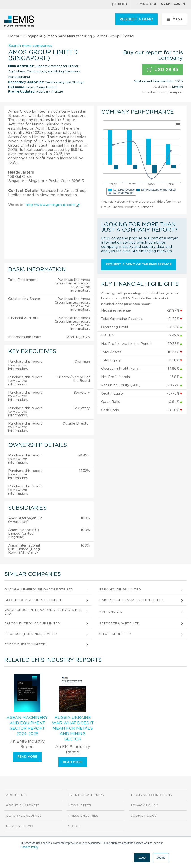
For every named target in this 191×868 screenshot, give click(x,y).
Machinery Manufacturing (70, 36)
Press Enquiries (83, 816)
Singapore (33, 36)
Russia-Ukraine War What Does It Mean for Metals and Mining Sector (73, 729)
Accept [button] (142, 858)
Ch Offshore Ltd (115, 634)
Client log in (173, 4)
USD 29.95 (162, 70)
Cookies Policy (29, 847)
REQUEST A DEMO (136, 19)
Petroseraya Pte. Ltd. (119, 623)
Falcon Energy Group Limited (32, 623)
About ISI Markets (23, 805)
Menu (174, 19)
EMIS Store (144, 4)
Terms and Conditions (151, 795)
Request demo (19, 826)
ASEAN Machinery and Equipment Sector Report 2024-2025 (27, 726)
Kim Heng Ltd (111, 612)
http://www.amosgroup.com (52, 205)
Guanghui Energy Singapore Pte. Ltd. (39, 590)
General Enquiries (24, 816)
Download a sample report (162, 92)
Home (14, 36)
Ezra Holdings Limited (120, 590)
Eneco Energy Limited (25, 644)
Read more (27, 757)
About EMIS (16, 795)
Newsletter (80, 805)
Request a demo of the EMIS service (139, 265)
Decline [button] (161, 858)
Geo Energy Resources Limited (33, 600)
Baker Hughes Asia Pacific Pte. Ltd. (131, 600)
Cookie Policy (143, 816)
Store (74, 826)
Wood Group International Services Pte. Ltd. (43, 612)
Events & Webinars (86, 795)
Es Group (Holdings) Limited (31, 634)
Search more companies (30, 46)
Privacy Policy (144, 805)
